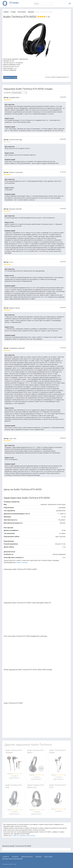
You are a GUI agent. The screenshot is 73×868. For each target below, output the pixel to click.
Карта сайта (48, 857)
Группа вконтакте (27, 857)
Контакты (15, 857)
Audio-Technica (22, 562)
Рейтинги (39, 857)
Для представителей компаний (12, 859)
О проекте (6, 857)
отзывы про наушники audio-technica (23, 836)
